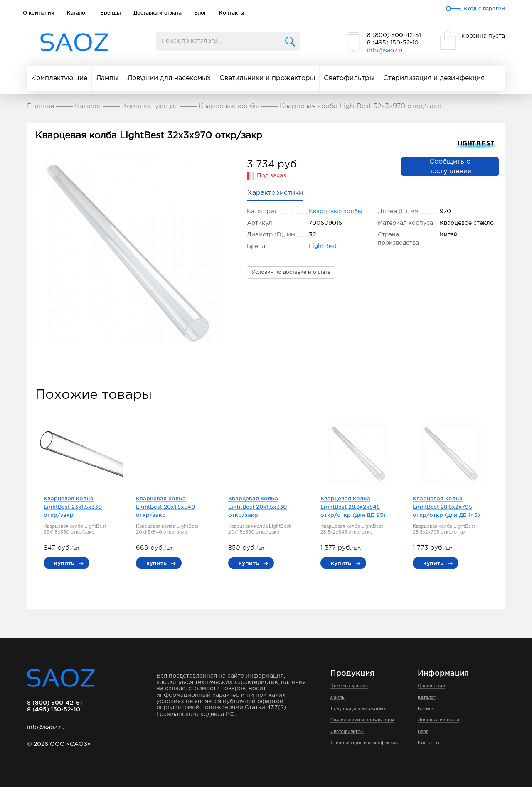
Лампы (107, 78)
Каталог (77, 13)
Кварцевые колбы (336, 212)
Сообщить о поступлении (450, 167)
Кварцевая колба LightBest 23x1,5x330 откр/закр (73, 507)
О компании (39, 13)
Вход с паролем (484, 9)
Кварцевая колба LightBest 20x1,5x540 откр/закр (165, 507)
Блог (200, 13)
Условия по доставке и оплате (291, 272)
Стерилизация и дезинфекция (434, 78)
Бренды (111, 13)
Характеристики (275, 193)
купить (64, 563)
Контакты (232, 13)
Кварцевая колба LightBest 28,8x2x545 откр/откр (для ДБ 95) (353, 507)
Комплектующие (59, 78)
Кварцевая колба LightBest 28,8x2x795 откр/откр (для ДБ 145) (446, 507)
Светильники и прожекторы (267, 78)
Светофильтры (349, 78)
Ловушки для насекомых (169, 78)
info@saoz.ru (386, 51)
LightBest (323, 246)
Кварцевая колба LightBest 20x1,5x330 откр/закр (257, 507)
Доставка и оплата (158, 13)
